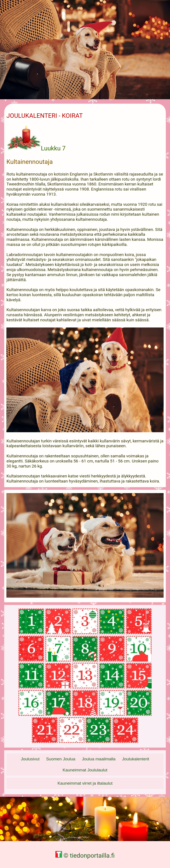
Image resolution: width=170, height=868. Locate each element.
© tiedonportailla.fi (85, 856)
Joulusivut (30, 759)
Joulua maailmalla (99, 759)
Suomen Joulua (61, 759)
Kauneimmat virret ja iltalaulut (85, 783)
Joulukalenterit (136, 759)
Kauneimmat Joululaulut (85, 770)
